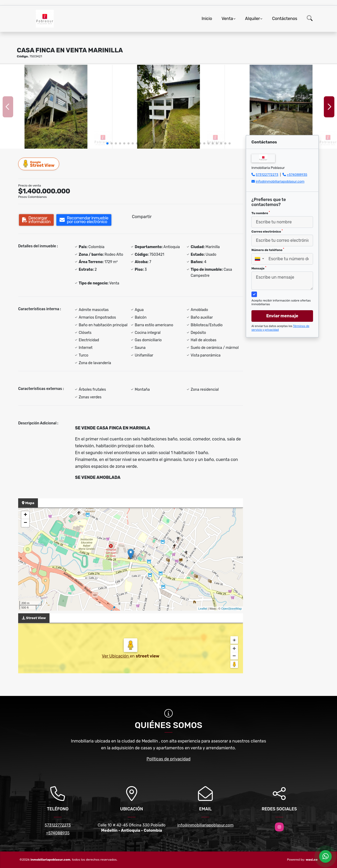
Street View (39, 164)
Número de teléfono (268, 250)
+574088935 (297, 175)
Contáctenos (285, 19)
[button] (107, 143)
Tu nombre (261, 213)
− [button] (25, 523)
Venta (227, 19)
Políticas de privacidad (169, 759)
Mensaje (259, 268)
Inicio (207, 19)
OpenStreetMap (231, 609)
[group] (56, 107)
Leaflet (203, 609)
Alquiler (253, 19)
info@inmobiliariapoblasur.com (280, 181)
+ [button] (25, 515)
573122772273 (267, 175)
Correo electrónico (267, 231)
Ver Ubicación (116, 656)
